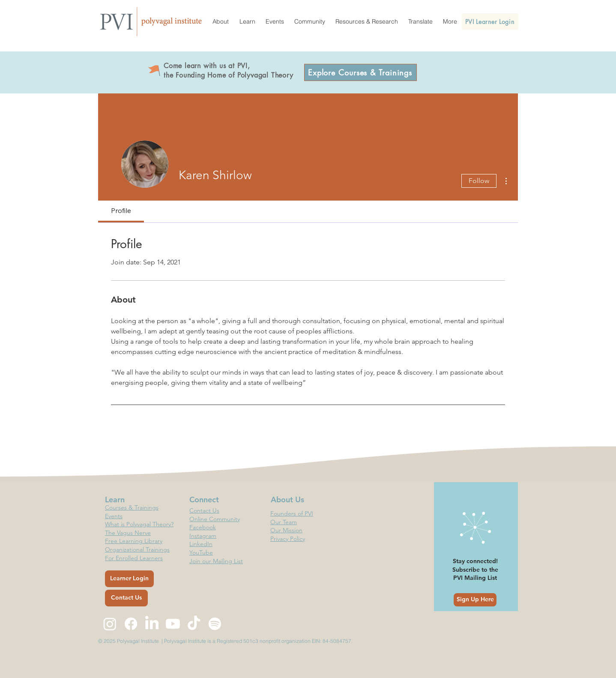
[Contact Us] (126, 598)
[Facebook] (131, 624)
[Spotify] (215, 624)
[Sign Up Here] (475, 600)
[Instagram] (110, 624)
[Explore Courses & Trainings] (360, 72)
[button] (220, 21)
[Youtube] (173, 624)
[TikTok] (194, 624)
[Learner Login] (129, 579)
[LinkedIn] (152, 624)
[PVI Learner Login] (490, 21)
